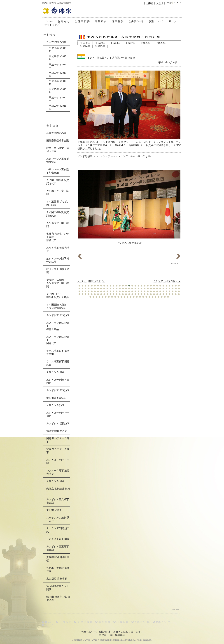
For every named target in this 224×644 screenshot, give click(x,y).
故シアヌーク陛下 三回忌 (58, 381)
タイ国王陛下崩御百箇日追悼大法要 (56, 306)
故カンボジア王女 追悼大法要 (58, 160)
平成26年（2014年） (58, 83)
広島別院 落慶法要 (57, 579)
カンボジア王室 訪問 (58, 193)
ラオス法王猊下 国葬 (58, 539)
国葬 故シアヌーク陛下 (58, 440)
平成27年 (130, 43)
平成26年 (145, 43)
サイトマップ (52, 25)
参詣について (156, 21)
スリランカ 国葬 (55, 372)
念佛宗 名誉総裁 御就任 (58, 490)
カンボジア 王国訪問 (58, 315)
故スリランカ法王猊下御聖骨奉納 (58, 326)
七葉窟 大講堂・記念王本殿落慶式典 (58, 237)
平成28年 (115, 43)
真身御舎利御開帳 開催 (58, 559)
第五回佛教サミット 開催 (58, 588)
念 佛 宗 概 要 (82, 21)
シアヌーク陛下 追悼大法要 (58, 472)
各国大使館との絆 (56, 42)
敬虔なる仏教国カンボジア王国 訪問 (58, 283)
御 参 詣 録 (52, 126)
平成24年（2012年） (58, 99)
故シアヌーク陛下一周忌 (58, 414)
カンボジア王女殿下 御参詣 (58, 501)
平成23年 (100, 46)
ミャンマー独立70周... (167, 281)
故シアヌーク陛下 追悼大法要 (58, 260)
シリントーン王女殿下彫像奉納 (58, 171)
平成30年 (85, 43)
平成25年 (161, 43)
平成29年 (100, 43)
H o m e (49, 21)
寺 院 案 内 (101, 21)
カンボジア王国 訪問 (58, 225)
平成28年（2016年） (58, 66)
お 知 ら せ (64, 21)
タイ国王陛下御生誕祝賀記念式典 (58, 296)
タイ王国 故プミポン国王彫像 (58, 203)
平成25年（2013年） (58, 91)
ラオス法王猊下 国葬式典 (58, 363)
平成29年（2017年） (58, 58)
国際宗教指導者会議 (58, 141)
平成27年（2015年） (58, 74)
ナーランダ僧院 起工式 (58, 530)
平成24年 (85, 46)
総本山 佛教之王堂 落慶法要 (58, 598)
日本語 (149, 3)
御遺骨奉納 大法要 (57, 431)
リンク (173, 21)
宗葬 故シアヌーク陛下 (58, 451)
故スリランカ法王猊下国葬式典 (58, 340)
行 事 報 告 (118, 21)
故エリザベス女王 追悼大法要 (58, 150)
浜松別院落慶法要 (56, 398)
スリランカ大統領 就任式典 (58, 519)
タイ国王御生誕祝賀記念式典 (58, 182)
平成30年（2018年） (58, 50)
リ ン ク (49, 625)
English (160, 3)
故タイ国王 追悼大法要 (58, 271)
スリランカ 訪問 (55, 405)
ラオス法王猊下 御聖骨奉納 (58, 352)
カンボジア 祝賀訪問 (58, 423)
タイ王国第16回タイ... (91, 281)
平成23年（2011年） (57, 107)
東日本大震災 (54, 510)
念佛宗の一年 (136, 21)
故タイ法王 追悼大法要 (58, 249)
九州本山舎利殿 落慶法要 (58, 570)
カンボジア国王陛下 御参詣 (58, 548)
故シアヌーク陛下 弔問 (58, 461)
